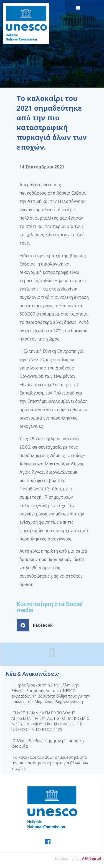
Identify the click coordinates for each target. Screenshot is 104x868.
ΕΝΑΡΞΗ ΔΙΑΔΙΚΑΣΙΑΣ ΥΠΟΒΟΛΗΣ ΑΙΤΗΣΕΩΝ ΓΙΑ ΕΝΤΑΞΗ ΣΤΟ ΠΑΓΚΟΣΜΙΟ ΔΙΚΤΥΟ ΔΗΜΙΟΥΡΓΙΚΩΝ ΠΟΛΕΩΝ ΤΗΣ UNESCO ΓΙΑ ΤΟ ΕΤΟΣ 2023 (50, 721)
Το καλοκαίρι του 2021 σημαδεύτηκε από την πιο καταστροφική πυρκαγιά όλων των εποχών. (50, 763)
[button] (37, 625)
